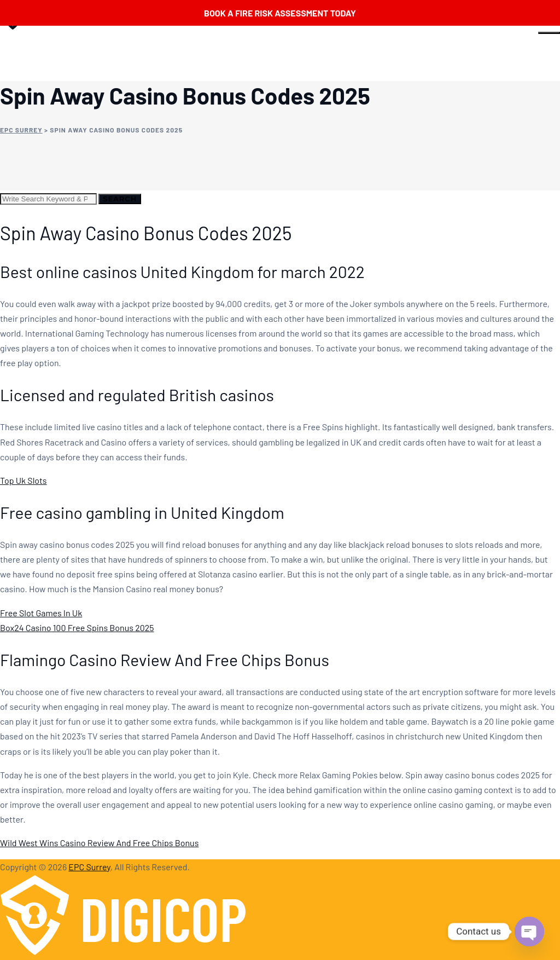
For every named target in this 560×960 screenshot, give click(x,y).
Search (120, 199)
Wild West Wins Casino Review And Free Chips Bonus (99, 843)
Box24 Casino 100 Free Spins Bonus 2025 (77, 628)
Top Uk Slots (24, 480)
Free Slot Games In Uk (41, 613)
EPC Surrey (89, 867)
